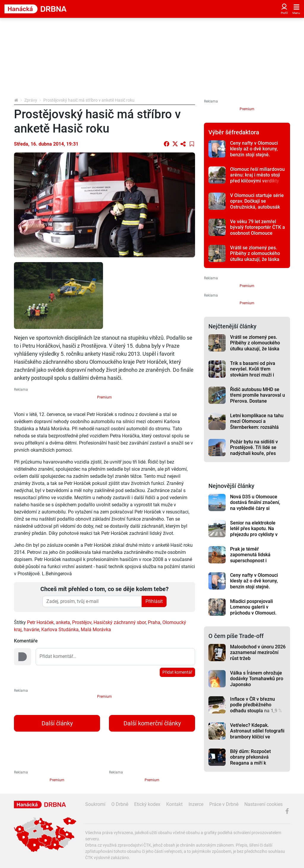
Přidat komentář (177, 672)
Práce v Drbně (224, 804)
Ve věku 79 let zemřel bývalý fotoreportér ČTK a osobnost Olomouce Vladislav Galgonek (258, 230)
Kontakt (174, 804)
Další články (57, 723)
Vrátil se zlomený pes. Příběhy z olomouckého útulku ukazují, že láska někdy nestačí (255, 256)
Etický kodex (147, 804)
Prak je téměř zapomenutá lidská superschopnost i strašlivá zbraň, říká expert (251, 560)
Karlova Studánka (60, 630)
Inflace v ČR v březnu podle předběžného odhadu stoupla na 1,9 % (256, 705)
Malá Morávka (96, 630)
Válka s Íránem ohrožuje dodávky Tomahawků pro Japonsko (257, 679)
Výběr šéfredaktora (234, 132)
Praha (154, 622)
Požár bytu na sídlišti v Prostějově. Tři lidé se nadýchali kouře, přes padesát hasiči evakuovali (258, 450)
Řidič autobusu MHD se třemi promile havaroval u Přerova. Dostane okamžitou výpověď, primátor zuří (258, 401)
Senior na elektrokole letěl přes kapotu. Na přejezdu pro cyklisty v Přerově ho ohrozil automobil (254, 534)
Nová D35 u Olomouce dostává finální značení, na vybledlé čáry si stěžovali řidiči (255, 505)
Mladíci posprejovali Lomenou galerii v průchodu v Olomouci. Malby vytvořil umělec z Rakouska (255, 613)
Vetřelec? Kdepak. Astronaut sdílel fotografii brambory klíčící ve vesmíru (257, 734)
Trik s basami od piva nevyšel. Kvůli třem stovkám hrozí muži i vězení (253, 372)
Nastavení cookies (263, 804)
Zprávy (31, 100)
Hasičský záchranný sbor (120, 622)
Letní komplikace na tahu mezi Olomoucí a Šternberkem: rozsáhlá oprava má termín (257, 424)
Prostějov (82, 622)
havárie (31, 630)
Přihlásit (154, 601)
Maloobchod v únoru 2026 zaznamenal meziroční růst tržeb (258, 653)
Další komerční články (152, 723)
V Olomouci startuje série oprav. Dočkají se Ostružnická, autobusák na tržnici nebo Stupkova (257, 204)
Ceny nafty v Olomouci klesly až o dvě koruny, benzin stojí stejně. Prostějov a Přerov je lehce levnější (254, 155)
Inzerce (196, 804)
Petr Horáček (40, 622)
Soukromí (95, 804)
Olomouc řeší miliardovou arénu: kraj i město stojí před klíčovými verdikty (257, 175)
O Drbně (120, 804)
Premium (104, 397)
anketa (63, 622)
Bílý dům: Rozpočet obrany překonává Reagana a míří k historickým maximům (254, 760)
